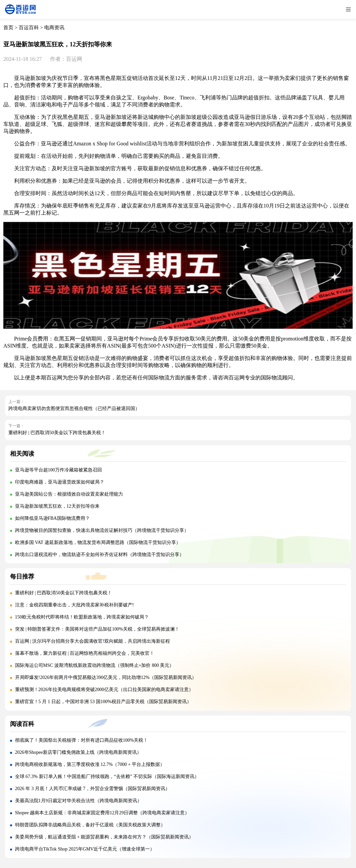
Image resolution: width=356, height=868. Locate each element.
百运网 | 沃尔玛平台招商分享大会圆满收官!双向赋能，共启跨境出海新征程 (93, 641)
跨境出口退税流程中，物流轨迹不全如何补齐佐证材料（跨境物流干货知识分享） (100, 555)
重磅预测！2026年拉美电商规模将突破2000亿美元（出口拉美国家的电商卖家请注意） (104, 690)
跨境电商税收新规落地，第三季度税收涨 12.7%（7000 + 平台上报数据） (90, 764)
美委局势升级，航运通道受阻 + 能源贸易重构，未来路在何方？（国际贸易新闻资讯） (104, 837)
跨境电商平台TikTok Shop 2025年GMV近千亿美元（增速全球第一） (85, 849)
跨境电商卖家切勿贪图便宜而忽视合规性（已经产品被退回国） (74, 408)
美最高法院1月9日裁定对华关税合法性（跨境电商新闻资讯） (78, 801)
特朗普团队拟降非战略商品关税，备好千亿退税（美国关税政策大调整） (90, 825)
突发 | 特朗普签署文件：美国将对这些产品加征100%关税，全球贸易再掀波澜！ (97, 629)
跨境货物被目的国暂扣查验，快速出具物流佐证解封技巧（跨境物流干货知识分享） (102, 530)
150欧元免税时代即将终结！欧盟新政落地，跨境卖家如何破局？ (82, 617)
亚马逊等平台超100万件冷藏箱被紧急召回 (58, 470)
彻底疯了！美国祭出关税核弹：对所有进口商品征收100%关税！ (82, 740)
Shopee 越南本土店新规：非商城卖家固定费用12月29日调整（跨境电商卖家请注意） (102, 813)
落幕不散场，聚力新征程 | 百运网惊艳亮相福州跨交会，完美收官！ (85, 653)
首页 (8, 28)
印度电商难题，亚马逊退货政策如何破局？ (60, 482)
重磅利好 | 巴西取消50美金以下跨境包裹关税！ (57, 433)
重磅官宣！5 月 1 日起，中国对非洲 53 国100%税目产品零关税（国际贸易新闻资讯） (103, 702)
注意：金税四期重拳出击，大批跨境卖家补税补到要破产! (75, 605)
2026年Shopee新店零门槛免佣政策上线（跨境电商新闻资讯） (78, 752)
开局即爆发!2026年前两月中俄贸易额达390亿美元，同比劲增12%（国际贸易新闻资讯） (106, 677)
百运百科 (29, 28)
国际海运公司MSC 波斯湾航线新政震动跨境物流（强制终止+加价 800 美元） (95, 665)
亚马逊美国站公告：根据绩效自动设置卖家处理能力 (69, 494)
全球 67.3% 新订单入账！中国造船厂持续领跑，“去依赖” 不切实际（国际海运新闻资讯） (107, 776)
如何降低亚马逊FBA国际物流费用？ (52, 518)
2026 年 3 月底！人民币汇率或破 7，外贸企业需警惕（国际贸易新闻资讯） (93, 789)
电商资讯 (54, 28)
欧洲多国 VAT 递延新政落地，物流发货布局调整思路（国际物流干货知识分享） (98, 542)
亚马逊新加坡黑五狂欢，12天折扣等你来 (57, 506)
